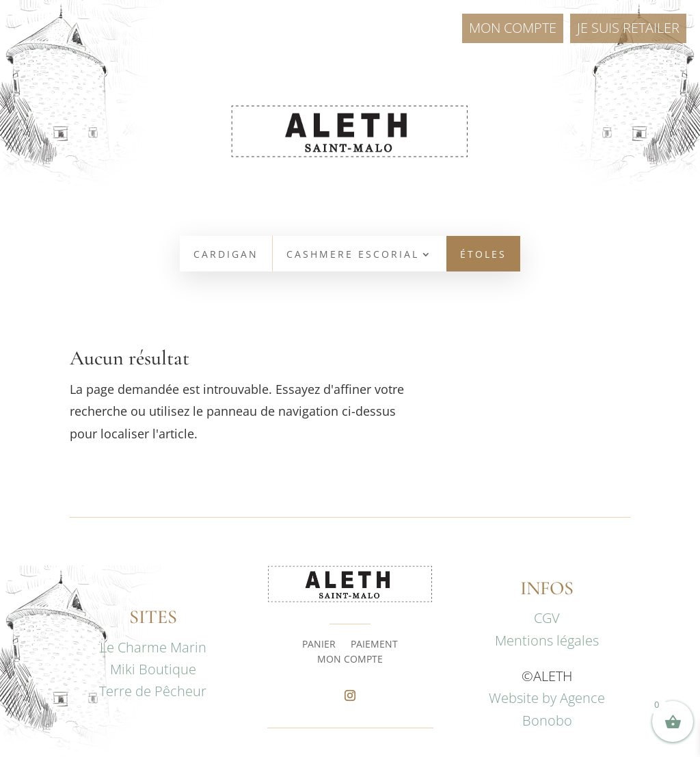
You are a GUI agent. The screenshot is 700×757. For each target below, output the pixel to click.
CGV (547, 618)
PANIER (319, 645)
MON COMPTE (350, 660)
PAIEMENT (374, 645)
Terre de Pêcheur (153, 691)
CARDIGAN (226, 255)
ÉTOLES (483, 255)
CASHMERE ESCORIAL (353, 255)
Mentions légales (547, 640)
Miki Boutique (153, 669)
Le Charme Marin (153, 647)
